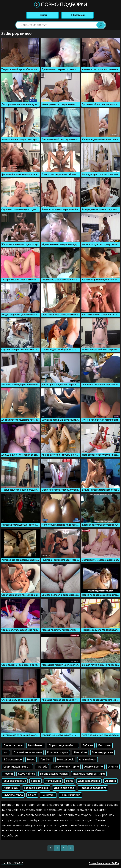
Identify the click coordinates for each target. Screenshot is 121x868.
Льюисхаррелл (13, 745)
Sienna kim (80, 753)
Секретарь (48, 795)
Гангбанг (46, 760)
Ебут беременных (15, 781)
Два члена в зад (64, 788)
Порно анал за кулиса (54, 774)
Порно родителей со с (63, 745)
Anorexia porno (93, 767)
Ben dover (105, 745)
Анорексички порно (66, 767)
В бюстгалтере (13, 760)
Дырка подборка (89, 781)
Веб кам (88, 745)
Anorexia (42, 767)
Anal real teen (87, 760)
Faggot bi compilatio (36, 788)
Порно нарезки (12, 863)
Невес (31, 760)
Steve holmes (26, 774)
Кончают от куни (58, 753)
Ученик (113, 767)
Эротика (110, 781)
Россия (8, 774)
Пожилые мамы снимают (89, 774)
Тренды (42, 15)
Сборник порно (70, 795)
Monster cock (65, 760)
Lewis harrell (36, 745)
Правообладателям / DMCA (104, 863)
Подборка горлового (93, 788)
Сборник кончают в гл (17, 767)
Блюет (32, 795)
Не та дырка (53, 781)
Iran (6, 753)
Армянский (11, 788)
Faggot (36, 781)
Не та (69, 781)
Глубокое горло (13, 795)
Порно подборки (61, 5)
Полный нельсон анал (28, 753)
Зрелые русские (102, 753)
